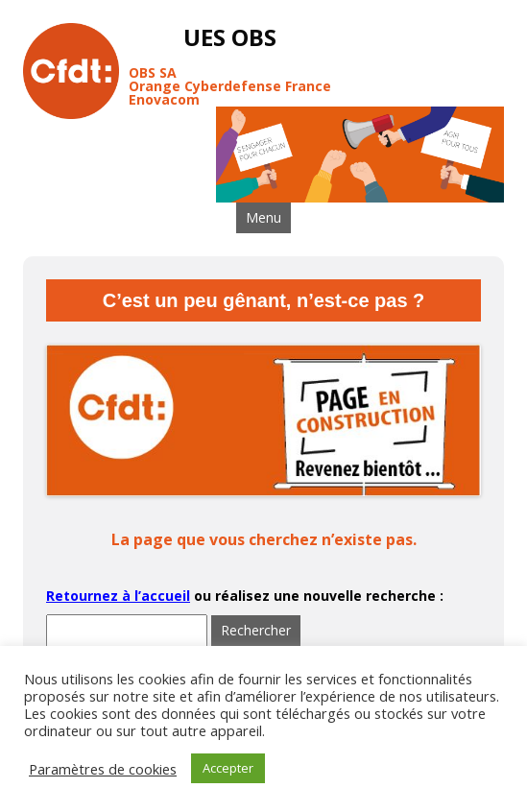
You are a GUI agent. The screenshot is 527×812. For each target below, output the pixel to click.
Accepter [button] (228, 768)
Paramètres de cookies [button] (103, 769)
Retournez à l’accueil (118, 596)
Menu (263, 217)
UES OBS (230, 38)
